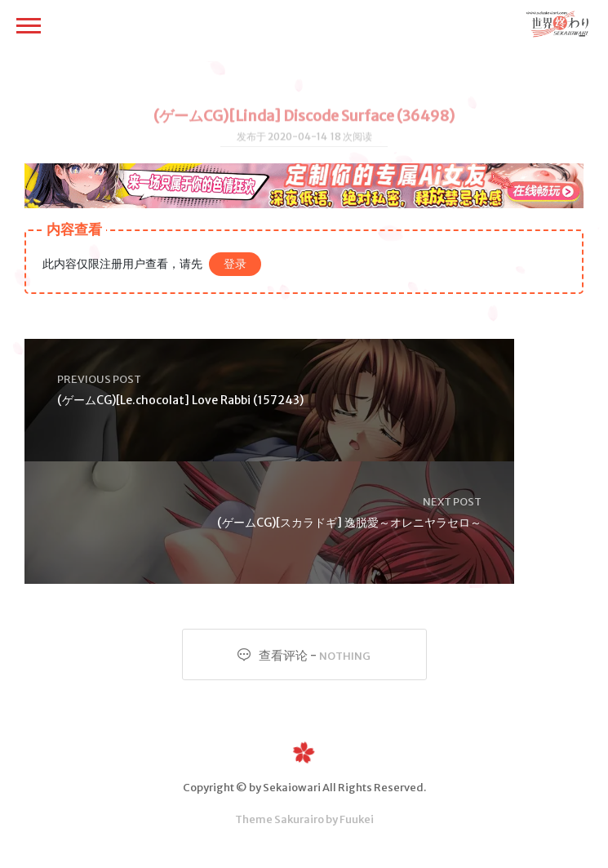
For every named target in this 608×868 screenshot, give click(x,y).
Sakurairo (299, 819)
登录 (235, 264)
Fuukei (357, 819)
